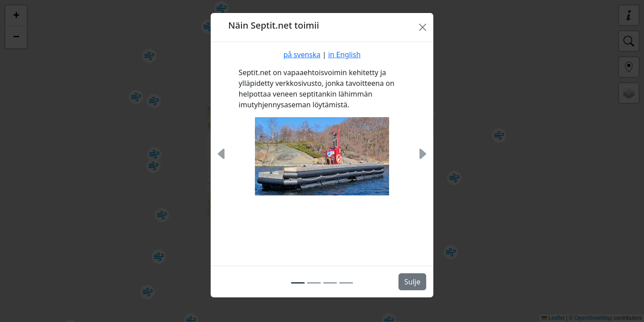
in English (345, 55)
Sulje (412, 282)
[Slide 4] (346, 283)
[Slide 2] (314, 283)
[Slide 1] (298, 283)
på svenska (302, 55)
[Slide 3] (330, 283)
